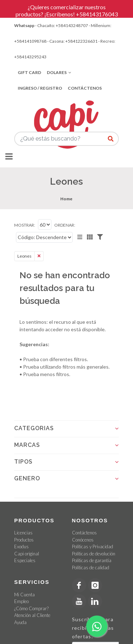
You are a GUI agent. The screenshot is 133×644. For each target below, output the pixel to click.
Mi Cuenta (24, 595)
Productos (24, 540)
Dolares (59, 73)
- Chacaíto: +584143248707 (62, 25)
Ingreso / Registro (40, 88)
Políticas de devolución (94, 554)
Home (66, 199)
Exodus (21, 547)
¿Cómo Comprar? (31, 608)
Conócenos (83, 540)
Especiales (25, 560)
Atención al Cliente (32, 615)
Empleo (21, 601)
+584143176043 (97, 14)
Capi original (27, 554)
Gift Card (29, 72)
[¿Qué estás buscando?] (111, 139)
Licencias (23, 533)
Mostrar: (25, 225)
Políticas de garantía (92, 560)
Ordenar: (65, 225)
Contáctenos (85, 88)
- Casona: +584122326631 (72, 41)
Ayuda (20, 622)
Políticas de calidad (91, 568)
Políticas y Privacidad (93, 547)
